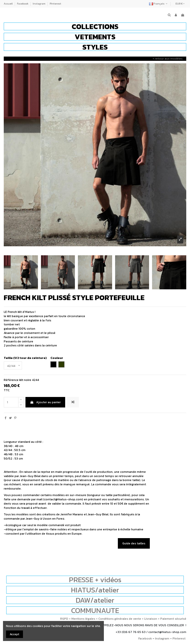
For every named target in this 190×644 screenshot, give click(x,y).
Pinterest (55, 4)
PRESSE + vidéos (95, 580)
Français (159, 4)
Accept (14, 634)
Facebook (23, 4)
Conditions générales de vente (120, 619)
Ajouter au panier (45, 402)
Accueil (8, 4)
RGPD (64, 619)
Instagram (39, 4)
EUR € (180, 4)
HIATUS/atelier (95, 590)
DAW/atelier (95, 600)
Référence (11, 380)
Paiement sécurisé (173, 619)
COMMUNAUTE (95, 610)
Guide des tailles (134, 543)
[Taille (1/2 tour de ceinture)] (13, 365)
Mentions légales (83, 619)
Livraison (151, 619)
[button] (95, 26)
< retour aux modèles (168, 59)
